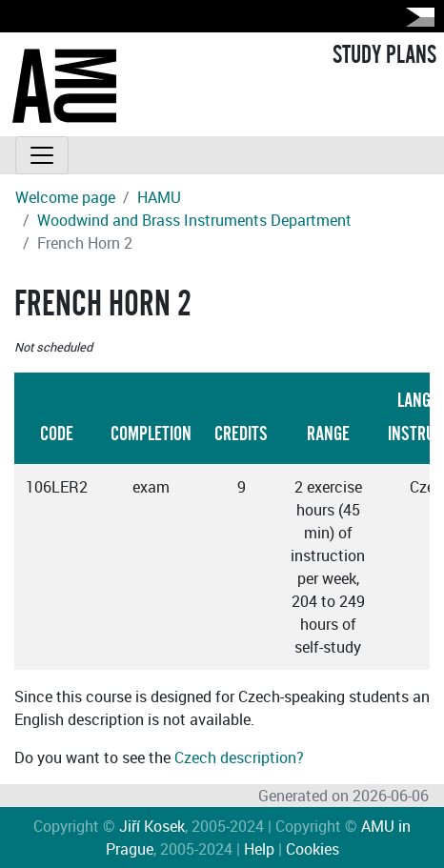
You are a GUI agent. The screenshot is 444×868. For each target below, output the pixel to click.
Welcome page (65, 197)
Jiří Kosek (152, 826)
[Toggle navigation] (42, 155)
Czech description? (239, 757)
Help (259, 849)
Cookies (313, 849)
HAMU (159, 197)
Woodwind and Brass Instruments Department (194, 220)
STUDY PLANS (384, 55)
